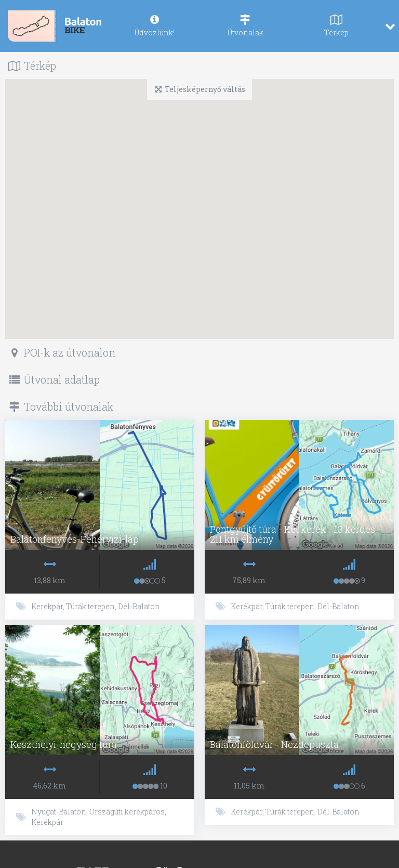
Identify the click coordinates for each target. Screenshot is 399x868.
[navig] (155, 26)
